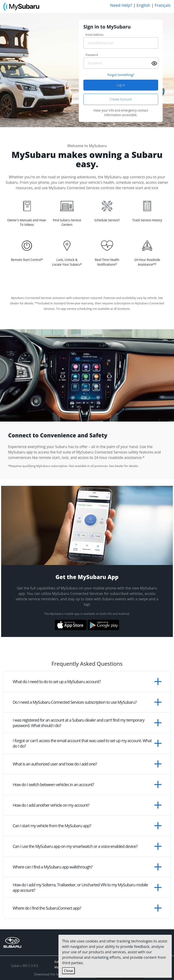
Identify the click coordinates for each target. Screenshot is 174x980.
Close (68, 971)
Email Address (95, 35)
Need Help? (121, 5)
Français (163, 5)
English (143, 5)
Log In (121, 85)
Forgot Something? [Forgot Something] (121, 75)
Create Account (121, 99)
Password (92, 55)
